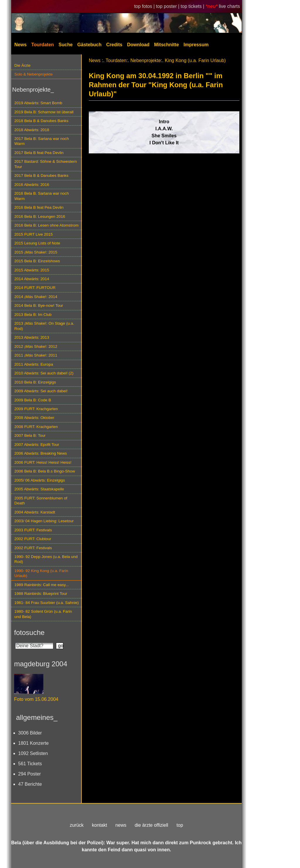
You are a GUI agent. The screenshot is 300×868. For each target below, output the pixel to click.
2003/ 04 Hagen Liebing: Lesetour (44, 521)
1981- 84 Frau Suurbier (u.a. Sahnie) (47, 603)
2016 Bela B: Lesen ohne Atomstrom (46, 225)
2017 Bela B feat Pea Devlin (39, 153)
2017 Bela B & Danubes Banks (41, 176)
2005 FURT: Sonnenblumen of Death (41, 501)
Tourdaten (43, 45)
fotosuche (29, 632)
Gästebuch (90, 45)
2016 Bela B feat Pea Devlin (39, 207)
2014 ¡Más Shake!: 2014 (36, 297)
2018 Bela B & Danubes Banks (41, 121)
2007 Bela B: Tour (30, 435)
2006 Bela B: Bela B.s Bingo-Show (45, 471)
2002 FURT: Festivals (33, 548)
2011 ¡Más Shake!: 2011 (36, 355)
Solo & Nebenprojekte (34, 74)
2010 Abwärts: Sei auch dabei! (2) (44, 373)
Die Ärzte (22, 65)
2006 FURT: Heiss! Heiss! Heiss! (43, 462)
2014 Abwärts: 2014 (32, 279)
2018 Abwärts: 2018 (32, 130)
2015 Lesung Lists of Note (37, 243)
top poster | (168, 6)
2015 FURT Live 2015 (34, 234)
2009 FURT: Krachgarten (36, 409)
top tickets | (193, 6)
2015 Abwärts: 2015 (32, 270)
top (180, 825)
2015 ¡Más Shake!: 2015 (36, 252)
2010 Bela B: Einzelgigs (35, 382)
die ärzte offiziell (151, 825)
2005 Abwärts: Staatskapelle (39, 489)
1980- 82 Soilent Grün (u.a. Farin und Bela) (43, 614)
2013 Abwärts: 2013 (32, 337)
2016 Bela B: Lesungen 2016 (40, 216)
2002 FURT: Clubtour (33, 539)
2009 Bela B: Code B (33, 400)
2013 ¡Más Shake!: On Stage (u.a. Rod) (44, 326)
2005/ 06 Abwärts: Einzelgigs (40, 480)
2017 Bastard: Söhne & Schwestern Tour (46, 164)
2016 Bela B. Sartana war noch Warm (42, 196)
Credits (114, 45)
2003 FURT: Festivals (33, 530)
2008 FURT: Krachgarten (36, 427)
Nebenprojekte (146, 60)
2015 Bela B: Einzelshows (37, 261)
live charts (229, 6)
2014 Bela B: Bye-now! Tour (39, 305)
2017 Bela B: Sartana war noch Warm (42, 141)
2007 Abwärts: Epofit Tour (37, 445)
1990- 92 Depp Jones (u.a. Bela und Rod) (46, 559)
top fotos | (145, 6)
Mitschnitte (166, 45)
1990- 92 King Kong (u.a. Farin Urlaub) (41, 573)
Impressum (196, 45)
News (21, 45)
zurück (77, 825)
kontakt (100, 825)
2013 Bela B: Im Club (33, 315)
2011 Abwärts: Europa (34, 364)
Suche (66, 45)
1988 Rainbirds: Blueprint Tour (41, 594)
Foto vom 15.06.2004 (36, 699)
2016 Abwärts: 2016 (32, 185)
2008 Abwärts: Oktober (34, 418)
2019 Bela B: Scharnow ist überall (44, 112)
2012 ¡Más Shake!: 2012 (36, 346)
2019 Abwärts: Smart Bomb (38, 103)
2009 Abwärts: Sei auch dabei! (41, 391)
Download (138, 45)
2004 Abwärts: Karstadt (35, 512)
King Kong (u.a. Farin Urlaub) (195, 60)
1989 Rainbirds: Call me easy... (42, 585)
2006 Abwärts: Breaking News (41, 453)
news (121, 825)
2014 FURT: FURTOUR (35, 288)
